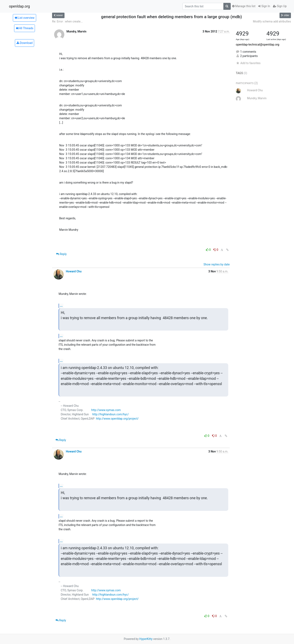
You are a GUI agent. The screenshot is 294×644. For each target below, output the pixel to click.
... (61, 306)
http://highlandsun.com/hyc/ (111, 414)
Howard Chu (74, 271)
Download (25, 43)
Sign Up (280, 6)
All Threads (24, 28)
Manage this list (244, 6)
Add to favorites (248, 63)
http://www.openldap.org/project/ (117, 419)
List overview (24, 18)
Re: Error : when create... (67, 21)
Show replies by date (217, 264)
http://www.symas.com (106, 410)
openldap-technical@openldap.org (258, 45)
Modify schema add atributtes (272, 21)
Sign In (264, 6)
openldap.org (19, 6)
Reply (61, 254)
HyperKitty (146, 639)
